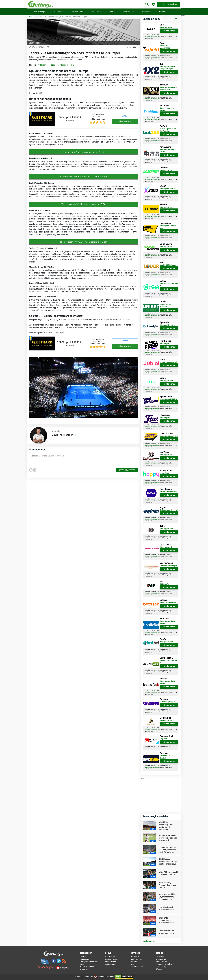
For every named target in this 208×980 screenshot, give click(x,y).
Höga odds (164, 739)
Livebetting (84, 969)
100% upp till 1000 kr (167, 189)
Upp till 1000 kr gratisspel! (165, 305)
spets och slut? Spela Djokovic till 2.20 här (84, 152)
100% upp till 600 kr (167, 455)
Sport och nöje (40, 12)
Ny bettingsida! (165, 344)
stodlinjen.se (149, 36)
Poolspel (147, 12)
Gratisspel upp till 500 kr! (169, 510)
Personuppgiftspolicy (164, 964)
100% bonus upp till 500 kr (169, 662)
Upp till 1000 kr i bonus (168, 265)
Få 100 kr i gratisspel (167, 702)
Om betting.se (161, 957)
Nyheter (134, 964)
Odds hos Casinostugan (168, 566)
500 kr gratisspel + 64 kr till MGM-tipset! (168, 88)
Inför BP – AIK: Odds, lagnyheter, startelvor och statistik (168, 838)
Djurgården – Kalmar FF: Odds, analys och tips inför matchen (168, 850)
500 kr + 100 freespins (168, 603)
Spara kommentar (127, 470)
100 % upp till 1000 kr (70, 118)
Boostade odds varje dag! (169, 436)
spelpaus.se (156, 36)
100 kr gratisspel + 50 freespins (168, 622)
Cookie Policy (161, 967)
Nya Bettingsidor (86, 959)
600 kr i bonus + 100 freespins (167, 109)
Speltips (59, 12)
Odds (112, 12)
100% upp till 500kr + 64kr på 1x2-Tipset (167, 68)
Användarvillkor (162, 962)
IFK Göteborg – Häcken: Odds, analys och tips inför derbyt (168, 861)
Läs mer (175, 19)
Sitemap (159, 969)
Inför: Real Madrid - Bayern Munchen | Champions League (167, 897)
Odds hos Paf (165, 584)
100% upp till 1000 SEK (168, 381)
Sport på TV (129, 12)
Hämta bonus (125, 121)
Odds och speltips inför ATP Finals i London (56, 65)
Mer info (125, 116)
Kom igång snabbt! (167, 642)
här (151, 38)
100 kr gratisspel (166, 547)
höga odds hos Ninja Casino (167, 151)
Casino (163, 12)
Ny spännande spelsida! (168, 362)
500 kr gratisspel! (166, 27)
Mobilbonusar (110, 962)
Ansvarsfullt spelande (104, 977)
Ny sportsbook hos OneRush (167, 757)
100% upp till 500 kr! (167, 207)
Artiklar (37, 17)
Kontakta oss (161, 959)
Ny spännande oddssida (168, 492)
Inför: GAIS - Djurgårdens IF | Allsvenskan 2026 (166, 920)
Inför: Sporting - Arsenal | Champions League (167, 885)
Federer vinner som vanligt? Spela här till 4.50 (84, 177)
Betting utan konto (87, 967)
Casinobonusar (111, 964)
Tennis (37, 43)
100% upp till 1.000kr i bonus (168, 227)
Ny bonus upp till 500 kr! (169, 399)
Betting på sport (137, 959)
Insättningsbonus (112, 959)
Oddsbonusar (110, 957)
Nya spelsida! (164, 473)
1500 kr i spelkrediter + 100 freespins (168, 130)
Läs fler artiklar (149, 941)
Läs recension (70, 120)
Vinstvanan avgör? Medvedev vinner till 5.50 (84, 204)
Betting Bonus (77, 12)
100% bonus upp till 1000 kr (169, 285)
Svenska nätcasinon (138, 967)
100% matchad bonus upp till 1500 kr (168, 47)
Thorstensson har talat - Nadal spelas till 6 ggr (84, 242)
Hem (31, 17)
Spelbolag (96, 12)
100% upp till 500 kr (167, 170)
